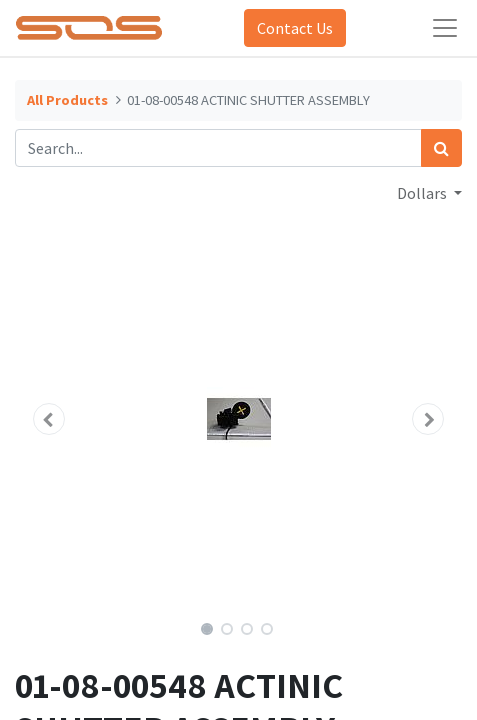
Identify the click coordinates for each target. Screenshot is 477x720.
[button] (48, 419)
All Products (67, 100)
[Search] (441, 148)
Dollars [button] (423, 193)
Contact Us (295, 28)
